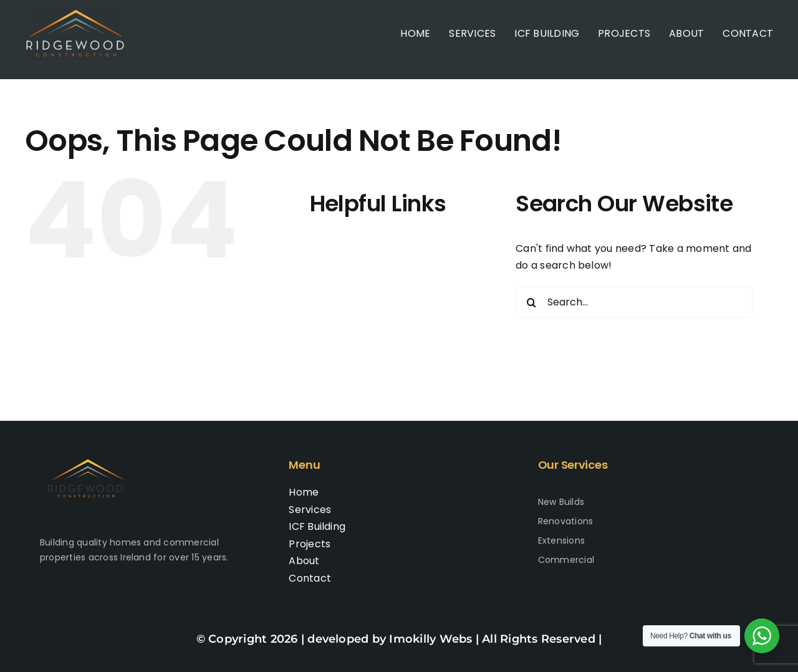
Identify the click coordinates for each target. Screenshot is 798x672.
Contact (355, 371)
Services (355, 276)
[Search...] (634, 302)
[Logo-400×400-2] (75, 11)
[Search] (531, 302)
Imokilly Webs (430, 639)
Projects (354, 323)
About (349, 348)
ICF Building (362, 300)
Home (349, 252)
